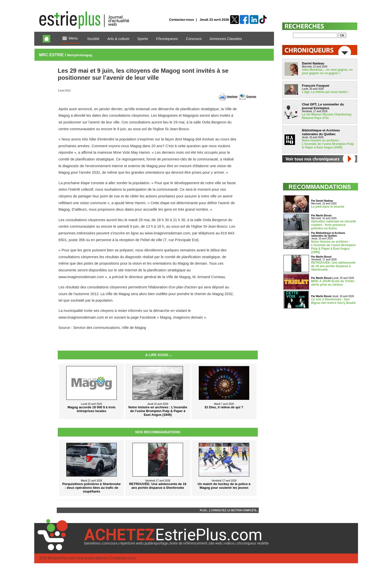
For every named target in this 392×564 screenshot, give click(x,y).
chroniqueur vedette (253, 543)
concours (110, 543)
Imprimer (232, 97)
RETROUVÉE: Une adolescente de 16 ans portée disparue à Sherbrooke (333, 266)
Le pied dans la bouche (328, 207)
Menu (70, 39)
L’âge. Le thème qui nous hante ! (325, 92)
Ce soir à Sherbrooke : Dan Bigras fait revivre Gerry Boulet (333, 301)
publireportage (156, 543)
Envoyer (251, 97)
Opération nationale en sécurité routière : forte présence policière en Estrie (334, 225)
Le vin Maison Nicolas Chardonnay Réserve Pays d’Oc (327, 116)
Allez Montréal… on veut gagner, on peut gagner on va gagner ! (327, 71)
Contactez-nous (181, 20)
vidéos (229, 543)
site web (215, 543)
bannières (92, 543)
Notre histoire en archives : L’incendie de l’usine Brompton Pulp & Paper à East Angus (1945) (328, 144)
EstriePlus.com (63, 558)
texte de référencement (188, 543)
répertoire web (131, 543)
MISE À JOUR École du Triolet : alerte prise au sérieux (333, 283)
